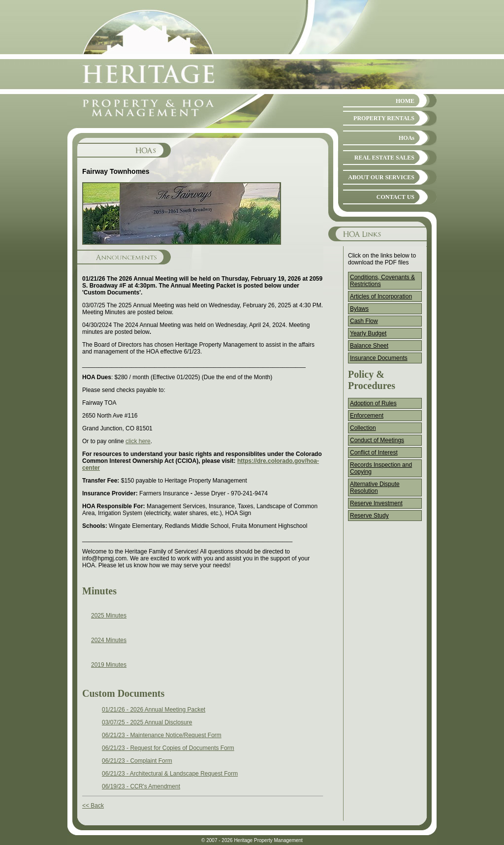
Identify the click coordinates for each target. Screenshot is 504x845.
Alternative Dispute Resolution (375, 487)
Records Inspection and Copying (381, 468)
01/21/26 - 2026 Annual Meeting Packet (154, 710)
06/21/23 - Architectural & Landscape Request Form (170, 774)
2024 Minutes (109, 640)
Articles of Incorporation (381, 296)
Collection (363, 428)
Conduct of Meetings (377, 440)
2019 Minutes (109, 665)
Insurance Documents (379, 358)
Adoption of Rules (373, 403)
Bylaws (359, 309)
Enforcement (367, 416)
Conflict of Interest (374, 453)
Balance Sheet (369, 346)
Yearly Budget (368, 333)
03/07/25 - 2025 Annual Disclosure (147, 722)
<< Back (93, 806)
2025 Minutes (109, 616)
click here (138, 441)
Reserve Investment (376, 503)
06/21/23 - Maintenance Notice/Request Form (162, 735)
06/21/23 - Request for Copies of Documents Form (168, 748)
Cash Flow (364, 321)
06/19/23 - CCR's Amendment (141, 786)
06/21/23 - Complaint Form (137, 761)
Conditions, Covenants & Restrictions (382, 281)
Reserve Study (369, 516)
